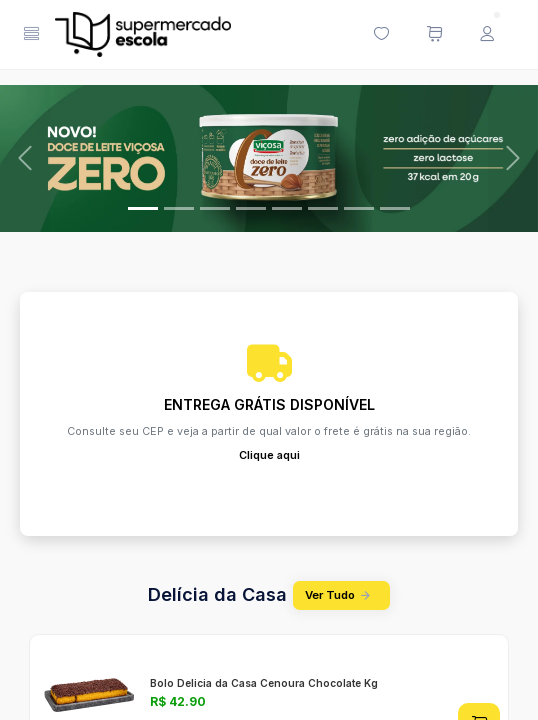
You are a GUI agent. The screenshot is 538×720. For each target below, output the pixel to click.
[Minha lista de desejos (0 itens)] (381, 35)
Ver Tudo (341, 595)
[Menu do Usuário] (487, 35)
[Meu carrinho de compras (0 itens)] (434, 35)
